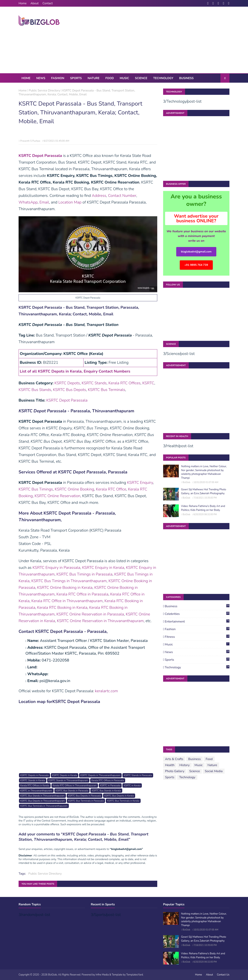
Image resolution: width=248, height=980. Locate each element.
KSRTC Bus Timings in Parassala (84, 574)
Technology (197, 667)
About (35, 3)
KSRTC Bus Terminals (106, 390)
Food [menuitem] (110, 78)
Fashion (197, 629)
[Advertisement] (158, 40)
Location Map (70, 202)
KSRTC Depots (67, 383)
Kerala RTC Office (111, 489)
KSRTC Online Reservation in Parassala (90, 614)
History (184, 765)
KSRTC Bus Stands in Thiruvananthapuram (42, 796)
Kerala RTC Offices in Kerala (35, 785)
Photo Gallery (175, 771)
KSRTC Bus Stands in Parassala (72, 791)
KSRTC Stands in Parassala (138, 775)
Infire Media (102, 975)
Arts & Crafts (174, 759)
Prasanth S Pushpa (30, 141)
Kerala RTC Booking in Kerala (62, 608)
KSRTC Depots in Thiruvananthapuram (100, 775)
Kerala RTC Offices (124, 383)
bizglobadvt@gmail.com (196, 252)
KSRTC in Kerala (132, 785)
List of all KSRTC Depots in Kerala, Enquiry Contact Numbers (75, 371)
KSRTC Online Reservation (58, 496)
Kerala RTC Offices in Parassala (108, 780)
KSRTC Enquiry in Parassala (56, 568)
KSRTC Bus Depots (70, 390)
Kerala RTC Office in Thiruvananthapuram (67, 601)
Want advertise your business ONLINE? (196, 218)
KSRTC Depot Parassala (67, 400)
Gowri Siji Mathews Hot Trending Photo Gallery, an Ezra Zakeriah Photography (204, 491)
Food (209, 759)
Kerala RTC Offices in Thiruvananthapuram (75, 785)
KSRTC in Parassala (110, 785)
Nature (212, 765)
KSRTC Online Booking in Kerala (65, 588)
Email (44, 202)
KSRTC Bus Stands (35, 390)
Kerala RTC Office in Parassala (83, 594)
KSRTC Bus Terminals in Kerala (123, 801)
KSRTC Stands (94, 383)
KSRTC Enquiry (140, 483)
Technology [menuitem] (163, 78)
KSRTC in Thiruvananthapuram (36, 791)
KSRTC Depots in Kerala (65, 775)
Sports (197, 660)
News (197, 652)
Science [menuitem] (141, 78)
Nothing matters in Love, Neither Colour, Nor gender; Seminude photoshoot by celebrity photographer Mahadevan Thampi (204, 472)
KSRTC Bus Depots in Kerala (119, 796)
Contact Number (122, 196)
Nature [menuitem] (94, 78)
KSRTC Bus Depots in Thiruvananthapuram (43, 801)
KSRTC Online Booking (74, 489)
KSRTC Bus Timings (36, 489)
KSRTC (148, 383)
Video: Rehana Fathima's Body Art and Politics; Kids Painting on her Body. (203, 508)
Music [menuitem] (124, 78)
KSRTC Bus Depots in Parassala (84, 796)
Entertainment (197, 622)
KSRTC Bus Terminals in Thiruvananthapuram (44, 806)
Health (170, 765)
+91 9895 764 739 (196, 265)
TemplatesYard (135, 975)
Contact (48, 3)
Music (197, 644)
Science (195, 771)
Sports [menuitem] (76, 78)
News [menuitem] (41, 78)
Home (23, 3)
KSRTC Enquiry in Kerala (103, 568)
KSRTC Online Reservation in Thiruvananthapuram (100, 621)
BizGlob (186, 482)
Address (99, 196)
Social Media (214, 771)
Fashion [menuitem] (58, 78)
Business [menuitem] (186, 78)
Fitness (197, 637)
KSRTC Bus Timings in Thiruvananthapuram (69, 581)
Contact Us (223, 975)
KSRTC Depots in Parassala (34, 775)
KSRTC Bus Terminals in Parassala (86, 801)
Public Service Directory (44, 90)
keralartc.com (106, 691)
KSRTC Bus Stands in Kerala (106, 791)
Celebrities (197, 614)
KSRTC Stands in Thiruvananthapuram (68, 780)
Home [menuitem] (26, 78)
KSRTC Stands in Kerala (33, 780)
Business (197, 606)
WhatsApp (28, 202)
